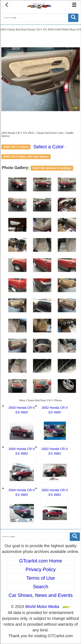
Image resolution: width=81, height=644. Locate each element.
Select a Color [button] (50, 147)
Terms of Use (41, 578)
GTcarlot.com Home (41, 561)
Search (41, 587)
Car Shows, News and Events (41, 595)
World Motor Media (42, 607)
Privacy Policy (41, 569)
